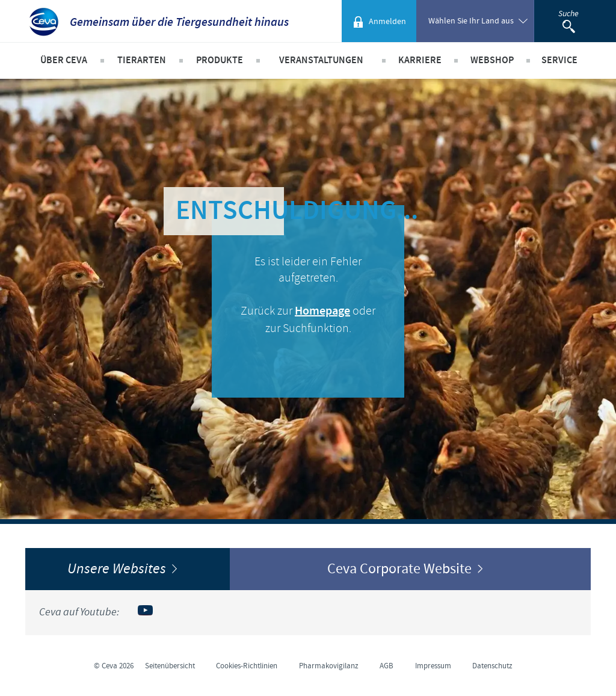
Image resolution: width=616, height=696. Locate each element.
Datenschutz (492, 666)
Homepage (322, 311)
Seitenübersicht (170, 666)
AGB (387, 666)
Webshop (492, 60)
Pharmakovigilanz (329, 666)
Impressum (433, 666)
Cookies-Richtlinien (247, 666)
